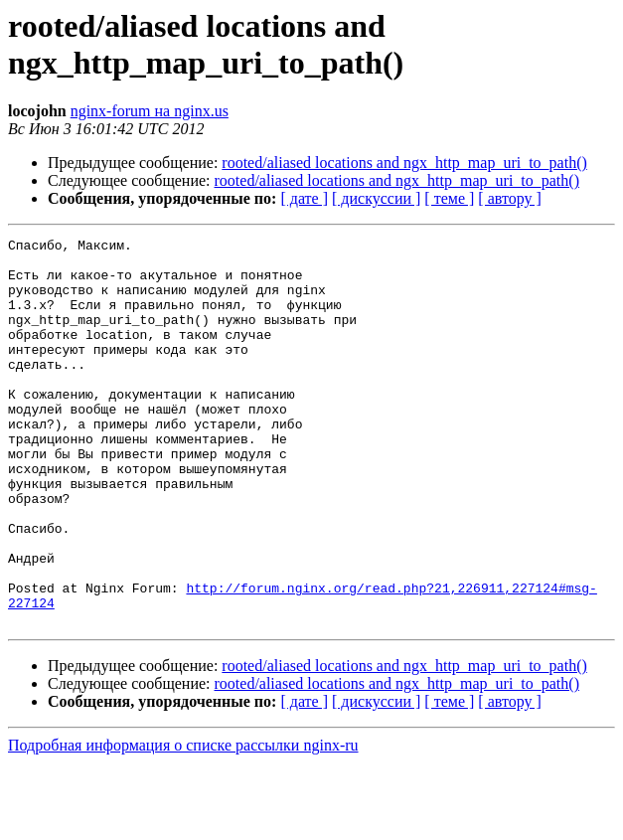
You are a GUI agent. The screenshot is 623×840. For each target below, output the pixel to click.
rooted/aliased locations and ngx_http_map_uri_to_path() (404, 163)
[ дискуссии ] (376, 198)
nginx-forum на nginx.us (150, 111)
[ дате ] (304, 198)
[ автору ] (509, 198)
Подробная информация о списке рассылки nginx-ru (183, 823)
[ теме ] (449, 198)
